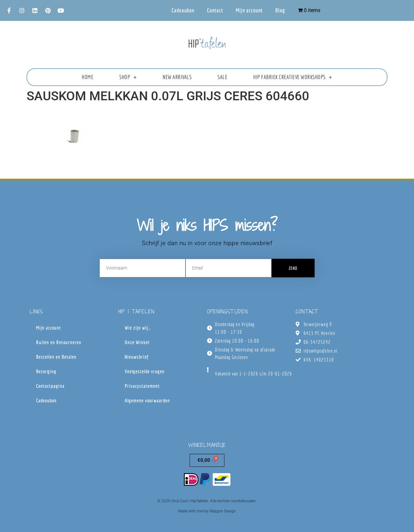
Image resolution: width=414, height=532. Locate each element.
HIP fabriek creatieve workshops (293, 77)
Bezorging (46, 371)
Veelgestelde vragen (145, 371)
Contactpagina (50, 386)
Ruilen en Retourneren (59, 342)
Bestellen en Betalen (56, 357)
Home (88, 77)
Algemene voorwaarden (147, 400)
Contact (215, 10)
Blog (280, 10)
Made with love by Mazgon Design (207, 511)
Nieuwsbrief (137, 357)
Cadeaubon (183, 10)
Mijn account (249, 10)
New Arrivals (177, 77)
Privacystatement (142, 386)
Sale (222, 77)
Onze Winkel (137, 342)
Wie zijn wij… (138, 328)
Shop (128, 77)
